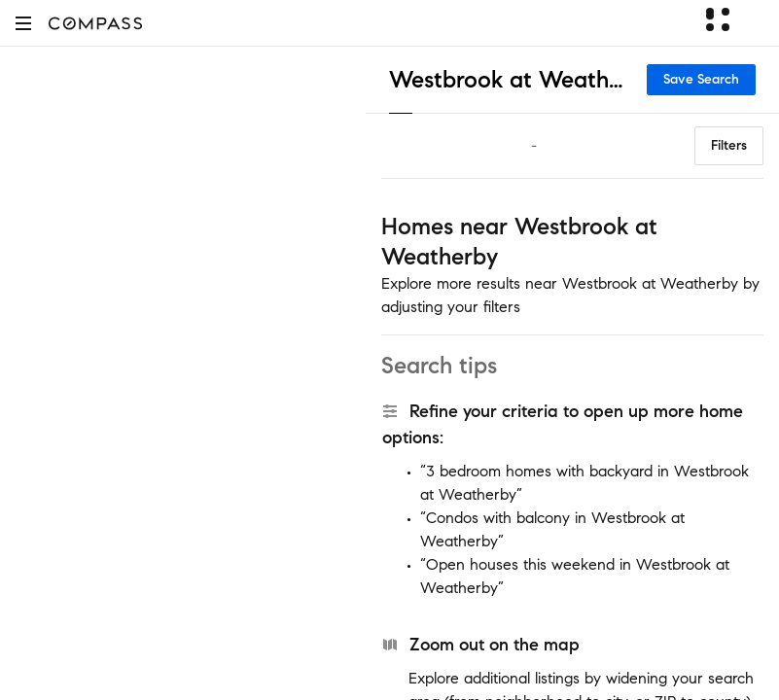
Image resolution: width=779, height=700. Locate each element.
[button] (23, 23)
